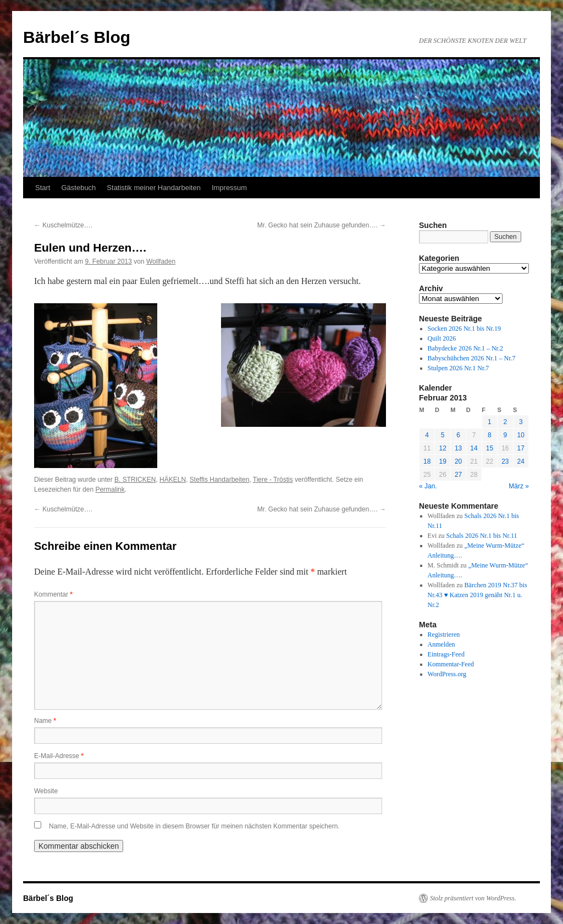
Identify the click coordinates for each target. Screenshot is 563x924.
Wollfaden (161, 261)
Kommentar (53, 594)
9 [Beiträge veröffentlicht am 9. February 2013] (505, 435)
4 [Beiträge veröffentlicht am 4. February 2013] (427, 435)
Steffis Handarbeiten (220, 480)
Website (46, 791)
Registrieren (444, 634)
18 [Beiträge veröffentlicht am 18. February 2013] (427, 461)
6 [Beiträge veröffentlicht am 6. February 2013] (458, 435)
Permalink (110, 489)
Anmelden (441, 644)
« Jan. (428, 486)
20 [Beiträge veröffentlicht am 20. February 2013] (458, 461)
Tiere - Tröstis (273, 480)
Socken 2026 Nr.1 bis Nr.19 (464, 329)
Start (43, 188)
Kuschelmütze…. (63, 225)
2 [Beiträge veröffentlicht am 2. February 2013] (505, 422)
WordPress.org (447, 674)
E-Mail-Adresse (59, 756)
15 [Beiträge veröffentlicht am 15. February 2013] (490, 448)
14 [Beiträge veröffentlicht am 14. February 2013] (474, 448)
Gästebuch (78, 188)
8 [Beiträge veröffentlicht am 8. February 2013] (490, 435)
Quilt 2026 (442, 338)
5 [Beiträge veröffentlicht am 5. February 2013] (443, 435)
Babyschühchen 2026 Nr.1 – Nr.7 (472, 358)
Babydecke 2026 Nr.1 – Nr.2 (465, 348)
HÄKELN (173, 480)
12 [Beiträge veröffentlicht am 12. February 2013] (442, 448)
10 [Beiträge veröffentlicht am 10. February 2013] (521, 435)
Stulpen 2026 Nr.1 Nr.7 (459, 368)
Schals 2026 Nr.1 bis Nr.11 (482, 536)
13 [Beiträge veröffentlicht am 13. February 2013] (458, 448)
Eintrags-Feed (446, 654)
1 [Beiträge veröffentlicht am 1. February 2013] (490, 422)
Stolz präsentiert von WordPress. (473, 898)
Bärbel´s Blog (77, 37)
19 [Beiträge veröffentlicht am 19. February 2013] (442, 461)
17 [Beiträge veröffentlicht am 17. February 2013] (521, 448)
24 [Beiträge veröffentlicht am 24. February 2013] (521, 461)
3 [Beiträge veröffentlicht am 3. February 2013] (521, 422)
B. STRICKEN (135, 480)
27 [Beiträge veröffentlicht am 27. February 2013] (458, 475)
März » (519, 486)
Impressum (229, 188)
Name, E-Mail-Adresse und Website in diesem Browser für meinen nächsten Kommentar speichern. (194, 826)
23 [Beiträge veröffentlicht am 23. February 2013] (505, 461)
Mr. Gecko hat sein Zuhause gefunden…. (322, 225)
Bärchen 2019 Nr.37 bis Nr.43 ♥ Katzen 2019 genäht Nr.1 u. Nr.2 (478, 595)
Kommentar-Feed (451, 664)
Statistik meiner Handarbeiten (154, 188)
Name (45, 721)
